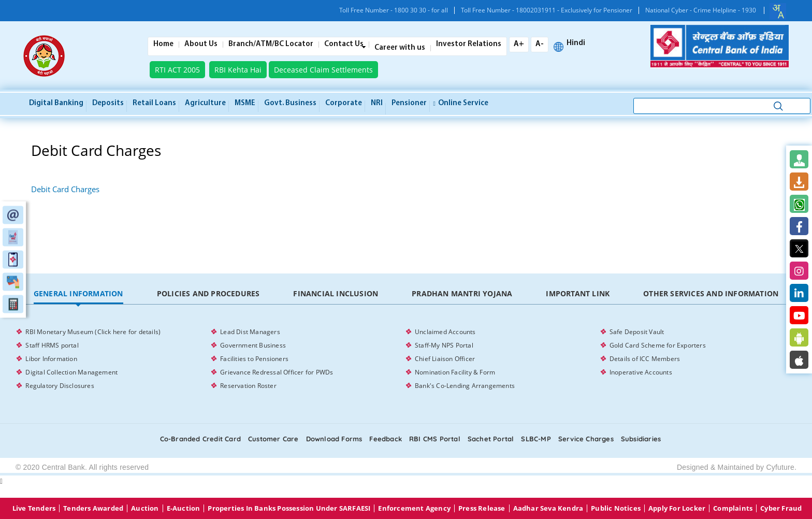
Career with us (400, 48)
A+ (519, 44)
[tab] (78, 294)
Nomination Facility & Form (455, 372)
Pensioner (409, 103)
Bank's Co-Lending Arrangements (465, 386)
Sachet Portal (491, 439)
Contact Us (344, 45)
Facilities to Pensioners (254, 359)
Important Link (578, 293)
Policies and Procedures (208, 293)
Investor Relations (469, 45)
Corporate (344, 103)
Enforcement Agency (414, 508)
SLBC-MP (536, 439)
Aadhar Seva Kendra (548, 508)
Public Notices (616, 508)
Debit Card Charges (65, 189)
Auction (145, 508)
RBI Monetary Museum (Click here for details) (93, 332)
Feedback (386, 439)
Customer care (273, 439)
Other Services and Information (711, 293)
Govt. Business (290, 103)
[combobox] (778, 11)
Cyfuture (780, 467)
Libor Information (51, 359)
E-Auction (184, 508)
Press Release (482, 508)
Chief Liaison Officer (445, 359)
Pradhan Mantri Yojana (462, 293)
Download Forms (334, 439)
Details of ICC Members (645, 359)
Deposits (108, 103)
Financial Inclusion (336, 293)
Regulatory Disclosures (60, 386)
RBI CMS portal (435, 439)
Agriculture (205, 103)
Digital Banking (56, 103)
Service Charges (586, 439)
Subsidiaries (641, 439)
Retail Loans (154, 103)
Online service (461, 103)
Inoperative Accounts (641, 372)
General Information (78, 293)
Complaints (733, 508)
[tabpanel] (406, 359)
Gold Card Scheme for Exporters (658, 345)
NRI (377, 103)
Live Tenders (34, 508)
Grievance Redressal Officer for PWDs (277, 372)
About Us (201, 45)
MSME (245, 103)
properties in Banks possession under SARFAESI (289, 508)
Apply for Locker (677, 508)
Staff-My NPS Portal (444, 345)
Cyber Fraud (781, 508)
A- (540, 44)
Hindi (576, 44)
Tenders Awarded (93, 508)
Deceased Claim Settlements (323, 70)
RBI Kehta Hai (238, 70)
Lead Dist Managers (250, 332)
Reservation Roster (248, 386)
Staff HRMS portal (52, 345)
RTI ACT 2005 (177, 70)
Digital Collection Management (71, 372)
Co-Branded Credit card (200, 439)
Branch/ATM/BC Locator (271, 45)
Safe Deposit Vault (637, 332)
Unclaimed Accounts (445, 332)
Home (163, 45)
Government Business (253, 345)
